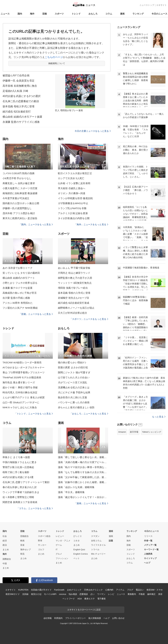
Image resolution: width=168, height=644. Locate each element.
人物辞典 (148, 554)
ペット (77, 558)
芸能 (45, 14)
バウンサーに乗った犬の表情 (74, 402)
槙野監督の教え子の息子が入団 (75, 278)
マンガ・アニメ (63, 541)
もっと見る (159, 417)
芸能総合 (24, 536)
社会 (5, 536)
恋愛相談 (84, 594)
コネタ (77, 541)
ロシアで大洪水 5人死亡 (71, 178)
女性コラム (96, 541)
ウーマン (101, 594)
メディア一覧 (150, 545)
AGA (80, 599)
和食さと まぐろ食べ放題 (16, 457)
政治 (5, 545)
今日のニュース (159, 14)
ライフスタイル (98, 545)
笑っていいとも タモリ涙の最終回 (21, 273)
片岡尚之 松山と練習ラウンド (74, 273)
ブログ (130, 590)
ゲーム (59, 545)
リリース (148, 536)
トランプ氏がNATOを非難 (72, 208)
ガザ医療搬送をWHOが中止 (73, 203)
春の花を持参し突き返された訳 (20, 487)
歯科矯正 (151, 594)
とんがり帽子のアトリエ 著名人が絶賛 (24, 397)
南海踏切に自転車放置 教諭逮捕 (20, 193)
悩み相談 (73, 594)
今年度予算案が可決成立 (16, 198)
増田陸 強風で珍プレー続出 (73, 288)
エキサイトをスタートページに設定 (84, 610)
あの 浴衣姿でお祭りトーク (18, 268)
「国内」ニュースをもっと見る (36, 224)
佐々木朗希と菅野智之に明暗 (18, 497)
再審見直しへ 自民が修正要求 (19, 183)
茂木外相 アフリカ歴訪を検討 (19, 213)
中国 (5, 564)
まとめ (6, 550)
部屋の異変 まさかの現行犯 (73, 367)
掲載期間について (57, 63)
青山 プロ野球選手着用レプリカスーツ (24, 372)
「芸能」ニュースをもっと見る (36, 314)
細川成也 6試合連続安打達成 (74, 303)
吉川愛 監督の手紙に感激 (16, 298)
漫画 (122, 14)
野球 (40, 541)
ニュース (5, 14)
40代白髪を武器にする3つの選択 (22, 96)
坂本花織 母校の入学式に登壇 (74, 293)
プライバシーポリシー (76, 618)
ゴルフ (41, 550)
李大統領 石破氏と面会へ (72, 188)
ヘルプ (147, 563)
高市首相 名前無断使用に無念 (20, 86)
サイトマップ (150, 558)
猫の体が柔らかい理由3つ (72, 362)
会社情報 (48, 618)
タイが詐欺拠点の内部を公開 (74, 218)
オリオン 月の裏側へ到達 (72, 193)
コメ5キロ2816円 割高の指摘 (19, 173)
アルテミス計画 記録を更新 (73, 213)
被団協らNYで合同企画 (16, 75)
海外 (32, 14)
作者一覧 (148, 541)
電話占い (140, 590)
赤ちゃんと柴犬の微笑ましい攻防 (76, 407)
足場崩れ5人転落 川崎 (15, 91)
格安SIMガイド (13, 594)
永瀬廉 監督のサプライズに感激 (21, 122)
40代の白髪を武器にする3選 (18, 477)
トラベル (95, 550)
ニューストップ (147, 5)
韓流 (22, 554)
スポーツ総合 (44, 536)
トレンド (76, 14)
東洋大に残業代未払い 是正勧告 (20, 218)
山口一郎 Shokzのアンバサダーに (21, 402)
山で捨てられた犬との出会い (74, 377)
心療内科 (109, 590)
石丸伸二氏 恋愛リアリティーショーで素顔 (26, 482)
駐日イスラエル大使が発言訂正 (75, 173)
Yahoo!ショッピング (152, 432)
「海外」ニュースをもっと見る (91, 224)
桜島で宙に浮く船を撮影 (16, 472)
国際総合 (7, 559)
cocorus (63, 594)
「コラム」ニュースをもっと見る (35, 508)
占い (93, 594)
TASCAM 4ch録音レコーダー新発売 (22, 362)
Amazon (122, 432)
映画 (22, 541)
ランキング (138, 14)
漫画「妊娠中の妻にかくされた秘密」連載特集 (83, 482)
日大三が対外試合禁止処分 (72, 313)
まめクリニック (74, 590)
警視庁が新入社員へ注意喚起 (18, 467)
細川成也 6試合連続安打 (17, 112)
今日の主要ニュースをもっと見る (93, 131)
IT (57, 550)
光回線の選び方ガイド (41, 590)
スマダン (95, 536)
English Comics (81, 554)
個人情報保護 (95, 618)
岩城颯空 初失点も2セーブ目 (74, 298)
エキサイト (161, 5)
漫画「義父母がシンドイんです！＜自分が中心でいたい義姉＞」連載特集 (83, 497)
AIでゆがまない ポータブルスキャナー (24, 367)
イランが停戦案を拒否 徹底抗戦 (75, 198)
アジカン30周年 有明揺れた (18, 303)
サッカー (42, 545)
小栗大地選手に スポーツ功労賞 (20, 188)
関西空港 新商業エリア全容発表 (20, 502)
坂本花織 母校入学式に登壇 (19, 106)
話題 (111, 541)
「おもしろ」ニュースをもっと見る (89, 414)
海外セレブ (26, 550)
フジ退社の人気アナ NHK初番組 (20, 308)
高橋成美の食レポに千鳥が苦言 (20, 293)
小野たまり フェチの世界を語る (20, 283)
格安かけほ (36, 594)
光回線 (25, 594)
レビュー (60, 536)
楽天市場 (134, 432)
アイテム (120, 590)
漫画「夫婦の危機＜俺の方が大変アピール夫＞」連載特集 (83, 462)
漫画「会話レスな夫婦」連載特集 (76, 487)
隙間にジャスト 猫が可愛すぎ (74, 372)
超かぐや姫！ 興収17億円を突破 (20, 387)
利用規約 (58, 618)
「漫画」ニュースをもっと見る (91, 503)
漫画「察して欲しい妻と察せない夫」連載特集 (83, 457)
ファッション (62, 558)
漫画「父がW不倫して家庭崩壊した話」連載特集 (83, 477)
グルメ (59, 554)
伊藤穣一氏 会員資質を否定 (19, 81)
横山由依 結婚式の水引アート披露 (22, 117)
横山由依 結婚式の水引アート (19, 278)
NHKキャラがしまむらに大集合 (20, 407)
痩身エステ (89, 599)
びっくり (78, 536)
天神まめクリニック (93, 590)
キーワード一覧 (151, 550)
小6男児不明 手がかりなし (17, 178)
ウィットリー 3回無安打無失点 (75, 283)
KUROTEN (23, 590)
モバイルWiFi (50, 594)
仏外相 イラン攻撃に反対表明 (74, 183)
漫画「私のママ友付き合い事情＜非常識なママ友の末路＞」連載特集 (83, 467)
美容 (160, 594)
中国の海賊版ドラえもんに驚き (20, 462)
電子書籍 (101, 599)
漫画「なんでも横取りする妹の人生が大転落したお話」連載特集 (83, 472)
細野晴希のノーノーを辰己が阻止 (76, 308)
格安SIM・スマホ (155, 590)
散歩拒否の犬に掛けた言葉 (72, 397)
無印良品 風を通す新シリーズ (19, 382)
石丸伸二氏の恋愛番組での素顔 (21, 101)
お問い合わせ (118, 618)
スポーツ (59, 14)
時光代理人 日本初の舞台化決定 (20, 392)
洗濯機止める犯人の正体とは (74, 387)
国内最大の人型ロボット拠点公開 (21, 203)
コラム (109, 14)
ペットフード (69, 599)
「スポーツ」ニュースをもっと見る (89, 319)
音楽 (22, 545)
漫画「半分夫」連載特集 (71, 492)
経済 (5, 541)
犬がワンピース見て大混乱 (72, 382)
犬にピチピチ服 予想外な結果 (74, 392)
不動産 (142, 594)
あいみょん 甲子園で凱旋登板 (74, 268)
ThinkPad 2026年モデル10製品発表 (22, 377)
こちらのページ (54, 57)
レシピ (111, 594)
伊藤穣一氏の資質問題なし (17, 208)
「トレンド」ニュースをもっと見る (34, 414)
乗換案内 (132, 594)
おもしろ (93, 14)
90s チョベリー (98, 554)
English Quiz (79, 550)
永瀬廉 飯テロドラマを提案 (18, 288)
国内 (20, 14)
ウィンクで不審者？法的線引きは (21, 492)
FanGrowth (59, 590)
